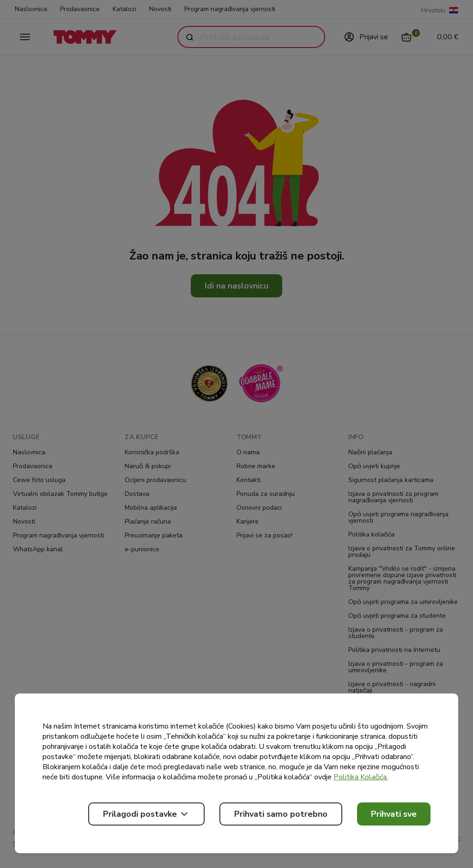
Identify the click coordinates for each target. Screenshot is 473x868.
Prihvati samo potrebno (281, 814)
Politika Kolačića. (361, 777)
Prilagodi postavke (146, 814)
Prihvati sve (394, 814)
